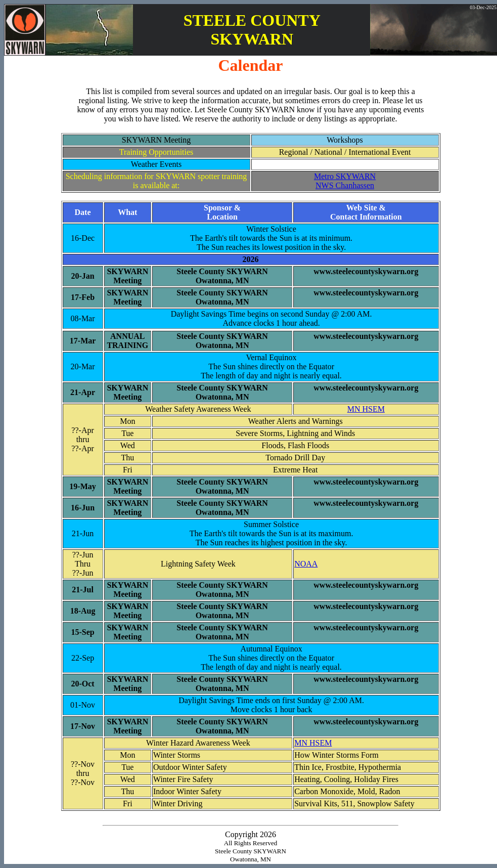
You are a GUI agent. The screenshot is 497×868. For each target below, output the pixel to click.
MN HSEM (366, 409)
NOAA (306, 564)
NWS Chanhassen (345, 185)
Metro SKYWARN (345, 176)
